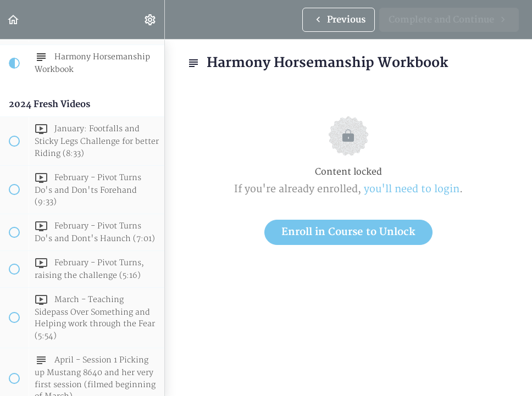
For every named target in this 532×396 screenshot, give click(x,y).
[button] (14, 19)
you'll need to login (412, 189)
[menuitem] (151, 19)
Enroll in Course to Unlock (348, 232)
